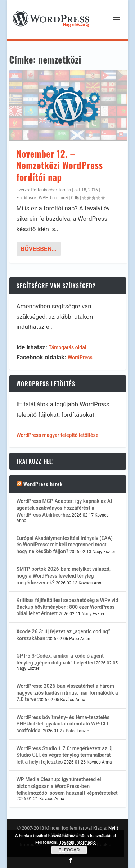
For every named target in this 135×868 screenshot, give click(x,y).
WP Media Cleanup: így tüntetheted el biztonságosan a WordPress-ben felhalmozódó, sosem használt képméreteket (67, 786)
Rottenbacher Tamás (51, 190)
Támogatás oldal (67, 347)
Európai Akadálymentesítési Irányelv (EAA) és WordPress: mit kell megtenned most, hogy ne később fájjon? (65, 545)
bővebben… (39, 249)
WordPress (80, 358)
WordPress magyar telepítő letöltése (58, 435)
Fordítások (27, 198)
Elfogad (69, 850)
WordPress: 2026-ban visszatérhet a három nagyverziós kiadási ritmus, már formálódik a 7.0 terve (67, 693)
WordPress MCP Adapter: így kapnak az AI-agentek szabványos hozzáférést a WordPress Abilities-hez (65, 508)
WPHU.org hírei (53, 198)
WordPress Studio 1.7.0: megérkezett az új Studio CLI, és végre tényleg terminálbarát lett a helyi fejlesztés (65, 755)
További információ (78, 842)
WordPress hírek (43, 484)
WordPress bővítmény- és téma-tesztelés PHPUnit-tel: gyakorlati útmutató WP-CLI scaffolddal (63, 724)
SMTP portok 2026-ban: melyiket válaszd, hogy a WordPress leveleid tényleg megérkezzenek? (64, 576)
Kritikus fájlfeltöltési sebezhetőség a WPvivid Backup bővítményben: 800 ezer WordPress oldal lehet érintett (67, 607)
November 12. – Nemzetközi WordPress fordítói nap (60, 165)
